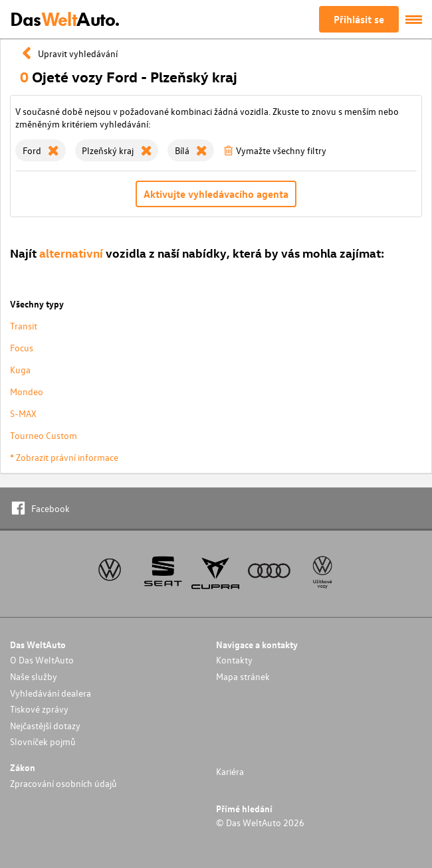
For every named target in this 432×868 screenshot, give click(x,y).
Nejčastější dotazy (45, 726)
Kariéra (230, 771)
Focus (22, 348)
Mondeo (27, 391)
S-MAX (23, 413)
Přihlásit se (359, 19)
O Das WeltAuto (42, 660)
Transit (24, 326)
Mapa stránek (243, 676)
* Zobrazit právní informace (64, 457)
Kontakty (234, 660)
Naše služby (34, 676)
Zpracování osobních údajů (63, 783)
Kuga (20, 370)
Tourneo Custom (44, 435)
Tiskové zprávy (39, 709)
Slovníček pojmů (43, 741)
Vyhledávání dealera (51, 693)
